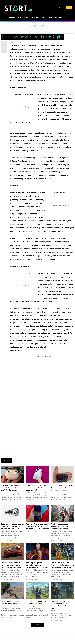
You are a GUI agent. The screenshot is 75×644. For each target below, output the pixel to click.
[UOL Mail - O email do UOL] (60, 8)
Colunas (50, 17)
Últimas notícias (60, 17)
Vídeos (43, 17)
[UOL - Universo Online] (30, 10)
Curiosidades (34, 17)
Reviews (12, 17)
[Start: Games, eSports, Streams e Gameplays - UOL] (16, 8)
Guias (26, 17)
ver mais (37, 625)
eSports (20, 17)
